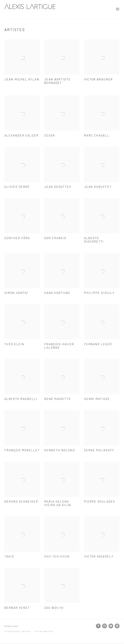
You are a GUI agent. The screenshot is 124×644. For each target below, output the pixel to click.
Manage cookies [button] (11, 626)
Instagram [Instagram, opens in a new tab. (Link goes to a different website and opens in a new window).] (105, 626)
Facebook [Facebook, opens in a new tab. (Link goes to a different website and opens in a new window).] (98, 626)
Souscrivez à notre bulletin (111, 626)
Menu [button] (117, 9)
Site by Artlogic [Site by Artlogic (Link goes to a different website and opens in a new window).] (44, 631)
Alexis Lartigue (30, 9)
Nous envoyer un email (117, 626)
